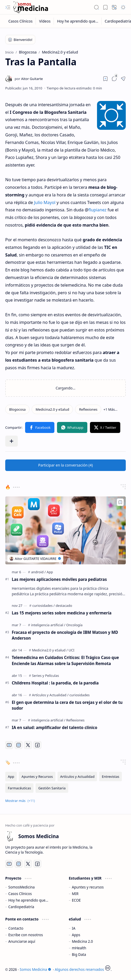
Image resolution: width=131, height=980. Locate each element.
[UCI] (71, 650)
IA (74, 928)
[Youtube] (9, 745)
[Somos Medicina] (31, 7)
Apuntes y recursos (88, 887)
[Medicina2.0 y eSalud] (52, 409)
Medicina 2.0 (82, 941)
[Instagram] (19, 745)
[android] (38, 572)
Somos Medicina (35, 969)
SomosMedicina (22, 887)
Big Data (79, 954)
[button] (8, 7)
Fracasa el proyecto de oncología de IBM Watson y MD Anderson (65, 635)
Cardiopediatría (21, 907)
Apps (76, 935)
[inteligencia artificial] (48, 625)
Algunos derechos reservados (79, 969)
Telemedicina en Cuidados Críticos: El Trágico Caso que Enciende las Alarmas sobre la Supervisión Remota (65, 660)
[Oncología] (74, 625)
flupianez (97, 210)
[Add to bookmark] (120, 502)
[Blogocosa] (17, 409)
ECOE (76, 900)
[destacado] (64, 606)
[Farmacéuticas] (19, 788)
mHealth (79, 948)
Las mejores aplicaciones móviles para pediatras (59, 579)
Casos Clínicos (20, 894)
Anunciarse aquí (22, 941)
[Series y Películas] (45, 676)
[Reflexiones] (88, 409)
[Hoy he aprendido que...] (78, 21)
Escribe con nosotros (26, 935)
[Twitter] (28, 745)
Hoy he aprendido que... (28, 900)
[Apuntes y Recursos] (37, 776)
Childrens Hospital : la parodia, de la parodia (55, 683)
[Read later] (105, 79)
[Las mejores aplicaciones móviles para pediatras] (65, 530)
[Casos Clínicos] (21, 21)
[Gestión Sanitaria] (52, 788)
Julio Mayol (45, 202)
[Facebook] (37, 745)
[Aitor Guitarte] (29, 79)
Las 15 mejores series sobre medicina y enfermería (62, 613)
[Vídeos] (45, 21)
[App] (50, 572)
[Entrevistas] (110, 776)
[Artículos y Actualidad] (50, 695)
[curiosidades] (44, 606)
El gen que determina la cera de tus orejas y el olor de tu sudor (67, 705)
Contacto (16, 928)
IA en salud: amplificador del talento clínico (55, 727)
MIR (75, 894)
